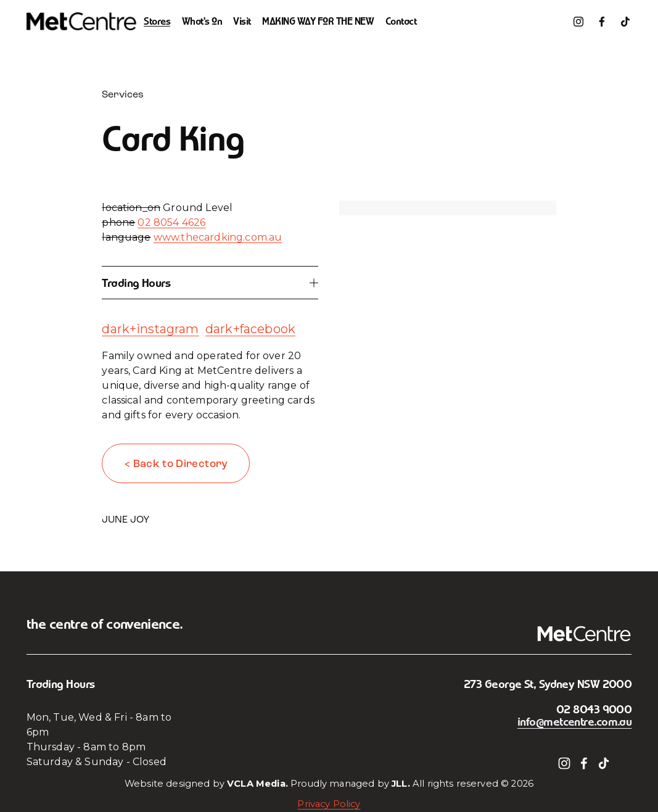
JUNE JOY (126, 519)
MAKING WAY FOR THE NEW (318, 21)
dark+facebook (250, 329)
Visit (242, 21)
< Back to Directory (176, 464)
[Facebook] (602, 22)
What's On (202, 21)
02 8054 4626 (171, 222)
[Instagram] (578, 22)
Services (123, 94)
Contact (401, 21)
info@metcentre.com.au (574, 721)
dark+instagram (150, 329)
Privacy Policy (329, 804)
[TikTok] (625, 22)
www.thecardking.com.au (218, 237)
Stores (157, 21)
